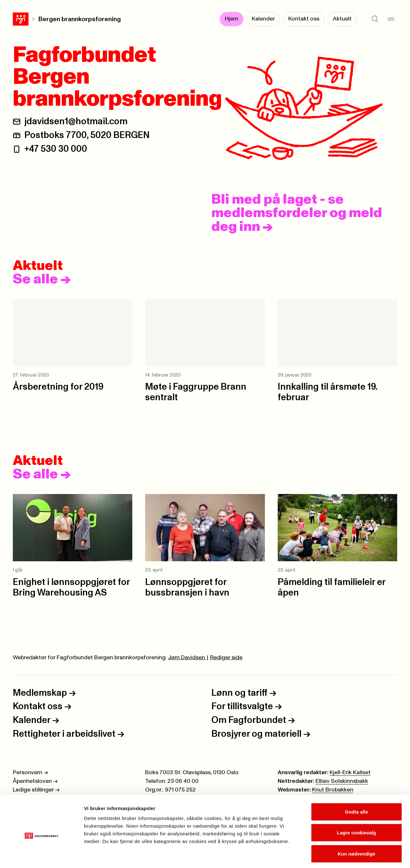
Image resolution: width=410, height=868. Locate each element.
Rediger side (226, 658)
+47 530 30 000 (56, 149)
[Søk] (375, 19)
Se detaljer (344, 855)
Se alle (42, 280)
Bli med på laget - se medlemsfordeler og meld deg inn (297, 213)
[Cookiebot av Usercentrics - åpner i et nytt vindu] (41, 856)
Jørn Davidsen (187, 658)
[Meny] (391, 19)
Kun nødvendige (357, 826)
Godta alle (357, 784)
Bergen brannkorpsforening (64, 19)
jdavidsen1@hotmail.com (76, 122)
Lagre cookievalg (357, 805)
